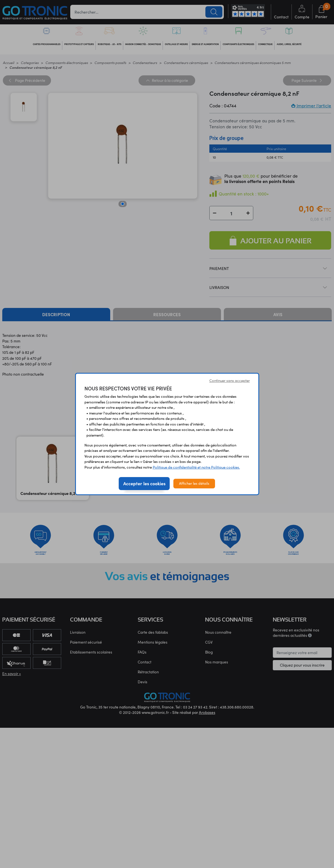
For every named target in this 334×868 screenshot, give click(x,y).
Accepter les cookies (144, 483)
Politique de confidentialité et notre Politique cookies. (196, 467)
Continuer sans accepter (230, 380)
